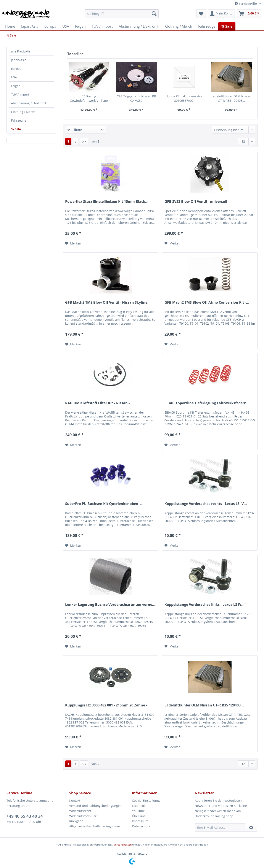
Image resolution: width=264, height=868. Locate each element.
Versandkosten (123, 845)
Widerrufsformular (83, 816)
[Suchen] (154, 14)
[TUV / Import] (102, 26)
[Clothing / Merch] (179, 26)
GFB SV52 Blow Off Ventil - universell (196, 202)
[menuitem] (122, 16)
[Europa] (50, 26)
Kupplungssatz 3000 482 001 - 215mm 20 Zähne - (106, 705)
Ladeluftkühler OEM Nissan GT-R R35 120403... (231, 98)
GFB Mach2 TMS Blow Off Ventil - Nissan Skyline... (108, 302)
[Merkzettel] (201, 14)
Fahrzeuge (19, 120)
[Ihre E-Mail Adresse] (220, 827)
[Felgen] (80, 26)
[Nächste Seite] (76, 141)
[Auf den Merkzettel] (73, 243)
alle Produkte (21, 51)
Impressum (140, 821)
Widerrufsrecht (80, 811)
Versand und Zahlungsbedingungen (95, 806)
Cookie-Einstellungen (147, 801)
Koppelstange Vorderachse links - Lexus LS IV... (204, 605)
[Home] (10, 26)
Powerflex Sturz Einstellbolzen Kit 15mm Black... (107, 202)
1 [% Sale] (68, 141)
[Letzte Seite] (84, 141)
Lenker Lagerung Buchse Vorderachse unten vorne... (110, 605)
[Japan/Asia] (30, 26)
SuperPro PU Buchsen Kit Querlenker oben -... (104, 504)
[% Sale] (227, 26)
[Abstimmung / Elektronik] (139, 26)
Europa (16, 69)
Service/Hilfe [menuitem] (246, 4)
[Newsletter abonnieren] (251, 827)
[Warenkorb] (249, 14)
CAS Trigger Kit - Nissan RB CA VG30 (136, 98)
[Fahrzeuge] (207, 26)
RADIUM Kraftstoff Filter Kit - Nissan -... (99, 403)
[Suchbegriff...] (122, 14)
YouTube (138, 811)
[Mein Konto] (221, 14)
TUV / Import (20, 94)
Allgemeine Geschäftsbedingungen (95, 826)
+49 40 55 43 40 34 (25, 816)
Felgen (16, 86)
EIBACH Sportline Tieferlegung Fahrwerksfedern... (207, 403)
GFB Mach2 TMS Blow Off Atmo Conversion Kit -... (207, 302)
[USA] (66, 26)
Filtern (75, 130)
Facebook (139, 806)
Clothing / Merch (23, 112)
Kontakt (75, 801)
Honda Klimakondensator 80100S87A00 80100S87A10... (184, 98)
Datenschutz (141, 826)
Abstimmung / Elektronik (29, 103)
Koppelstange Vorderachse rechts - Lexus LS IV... (206, 504)
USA (14, 77)
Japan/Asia (19, 60)
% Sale (16, 129)
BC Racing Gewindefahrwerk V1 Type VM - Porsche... (89, 98)
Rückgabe (76, 821)
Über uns (139, 816)
